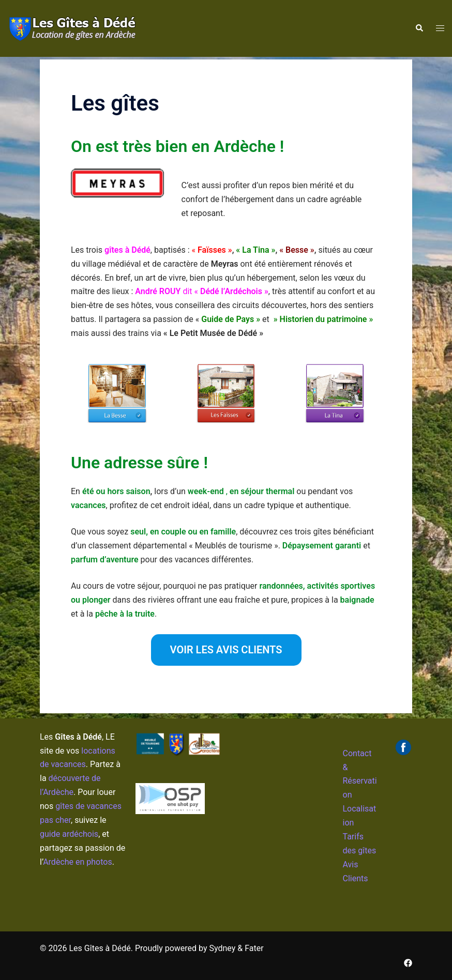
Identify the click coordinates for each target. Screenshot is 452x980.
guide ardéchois (69, 834)
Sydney (223, 948)
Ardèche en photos (78, 862)
